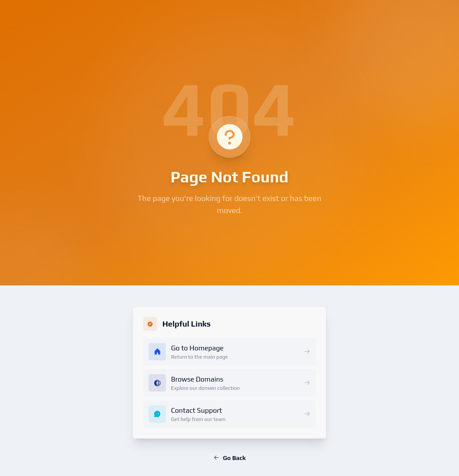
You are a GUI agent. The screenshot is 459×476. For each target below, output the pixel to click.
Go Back (229, 458)
